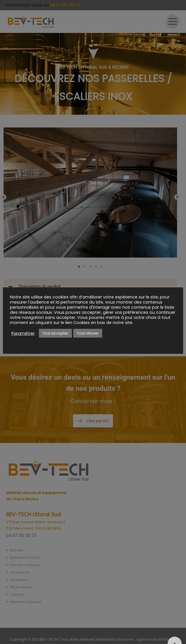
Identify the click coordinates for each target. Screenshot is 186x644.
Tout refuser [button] (88, 333)
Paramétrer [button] (23, 333)
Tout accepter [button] (55, 333)
